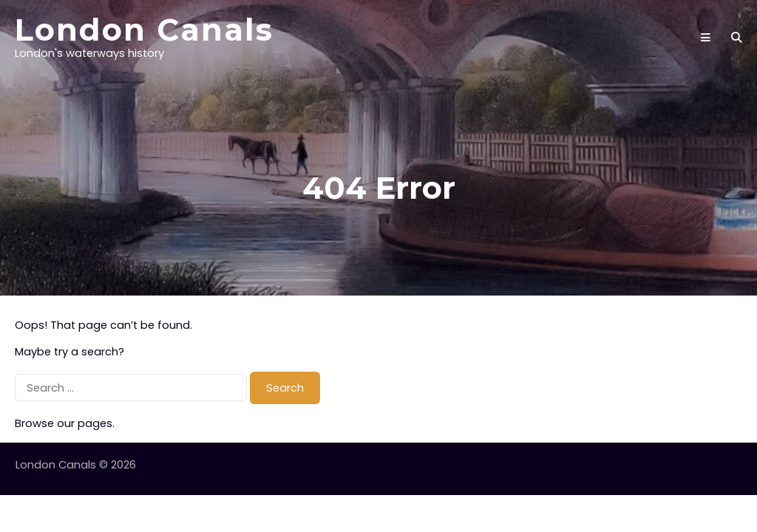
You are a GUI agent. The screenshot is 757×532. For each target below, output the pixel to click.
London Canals (144, 30)
